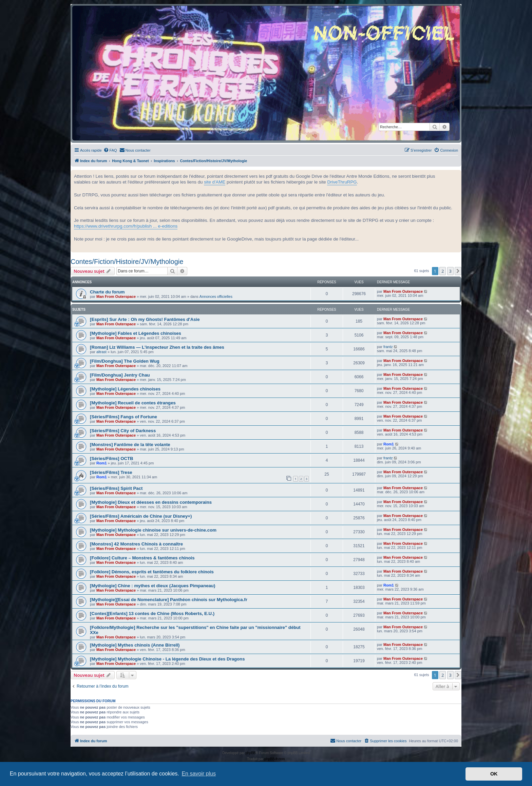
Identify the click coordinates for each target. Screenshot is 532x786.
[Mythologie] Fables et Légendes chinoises (136, 333)
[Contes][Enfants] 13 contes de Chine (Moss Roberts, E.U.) (152, 614)
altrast (101, 352)
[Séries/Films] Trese (111, 472)
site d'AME (215, 182)
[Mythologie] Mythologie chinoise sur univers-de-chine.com (153, 530)
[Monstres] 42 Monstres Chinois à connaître (136, 544)
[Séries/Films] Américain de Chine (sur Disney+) (141, 516)
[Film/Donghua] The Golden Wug (125, 361)
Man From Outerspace (116, 296)
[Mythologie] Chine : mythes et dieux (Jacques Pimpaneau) (153, 586)
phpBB (250, 753)
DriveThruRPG (342, 182)
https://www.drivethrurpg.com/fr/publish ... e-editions (126, 226)
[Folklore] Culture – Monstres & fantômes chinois (142, 558)
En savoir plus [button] (199, 774)
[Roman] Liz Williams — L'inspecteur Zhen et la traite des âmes (157, 347)
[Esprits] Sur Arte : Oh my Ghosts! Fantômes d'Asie (145, 319)
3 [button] (450, 271)
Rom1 (389, 444)
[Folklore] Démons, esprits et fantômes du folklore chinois (152, 572)
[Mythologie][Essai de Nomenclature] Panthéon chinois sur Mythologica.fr (169, 600)
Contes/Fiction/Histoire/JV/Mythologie (127, 262)
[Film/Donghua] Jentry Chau (120, 375)
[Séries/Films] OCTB (112, 458)
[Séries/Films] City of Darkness (123, 431)
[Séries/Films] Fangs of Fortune (123, 417)
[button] (458, 271)
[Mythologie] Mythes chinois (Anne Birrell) (135, 645)
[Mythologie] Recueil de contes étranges (133, 403)
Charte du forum (107, 292)
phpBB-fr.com (275, 759)
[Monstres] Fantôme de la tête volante (130, 445)
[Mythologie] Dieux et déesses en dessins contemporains (151, 502)
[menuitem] (110, 150)
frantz (388, 347)
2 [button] (443, 271)
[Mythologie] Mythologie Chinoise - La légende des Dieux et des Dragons (167, 659)
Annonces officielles (216, 296)
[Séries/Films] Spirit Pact (116, 488)
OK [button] (494, 774)
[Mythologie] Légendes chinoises (125, 389)
